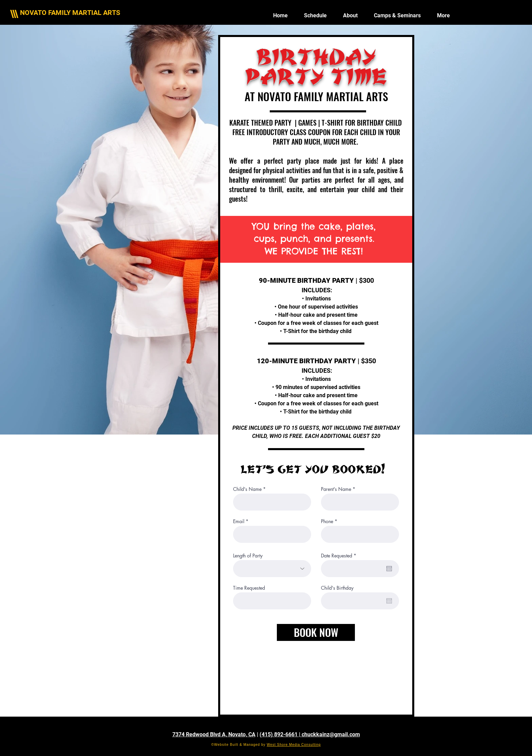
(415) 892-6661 (279, 734)
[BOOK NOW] (316, 632)
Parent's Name (336, 489)
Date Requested (340, 556)
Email (239, 521)
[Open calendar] (389, 569)
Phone (327, 521)
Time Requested (249, 588)
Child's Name (247, 489)
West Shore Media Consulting (294, 745)
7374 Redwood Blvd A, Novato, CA (214, 734)
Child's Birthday (337, 588)
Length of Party (248, 556)
